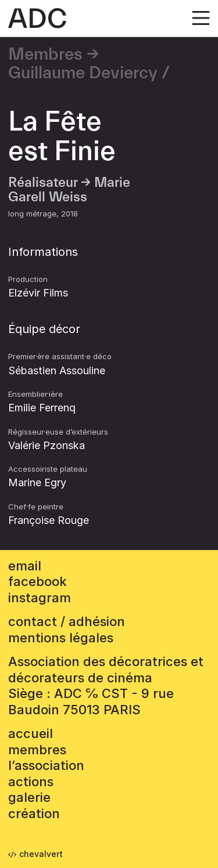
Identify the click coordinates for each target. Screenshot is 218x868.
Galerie (29, 797)
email (25, 566)
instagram (40, 598)
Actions (31, 782)
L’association (46, 765)
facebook (37, 581)
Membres (45, 55)
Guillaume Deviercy (83, 73)
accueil (31, 733)
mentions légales (61, 638)
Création (34, 813)
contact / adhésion (67, 621)
